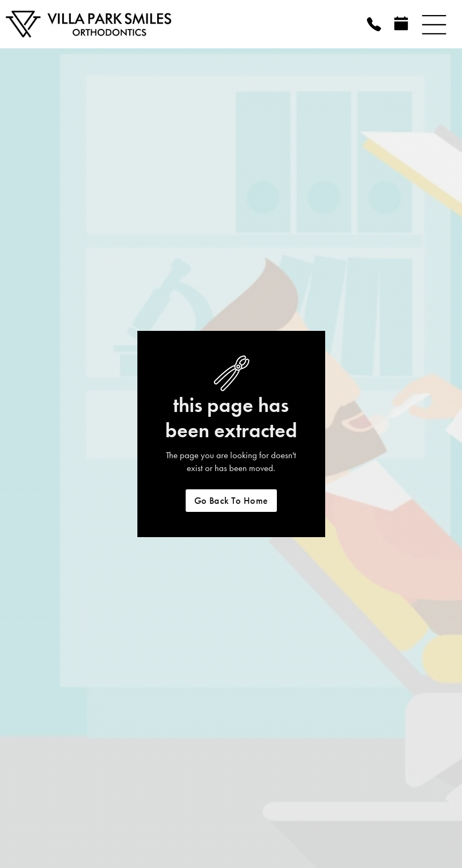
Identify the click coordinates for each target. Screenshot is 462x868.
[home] (118, 24)
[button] (434, 24)
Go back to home (231, 501)
